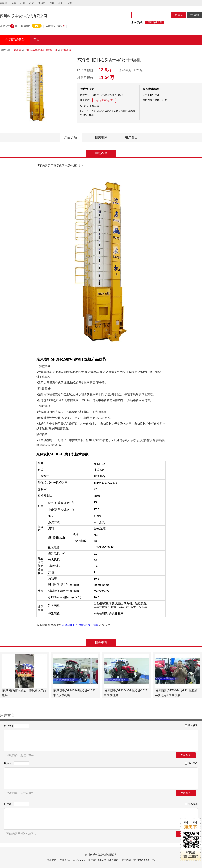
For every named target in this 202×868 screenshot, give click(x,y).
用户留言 (131, 137)
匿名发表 (193, 725)
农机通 (4, 3)
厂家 (23, 3)
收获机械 (66, 50)
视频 (52, 3)
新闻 (14, 3)
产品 (32, 3)
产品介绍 (71, 137)
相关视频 (101, 137)
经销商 (42, 3)
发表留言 (186, 755)
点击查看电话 (104, 100)
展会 (61, 3)
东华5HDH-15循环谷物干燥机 (80, 625)
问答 (69, 3)
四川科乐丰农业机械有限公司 (41, 50)
